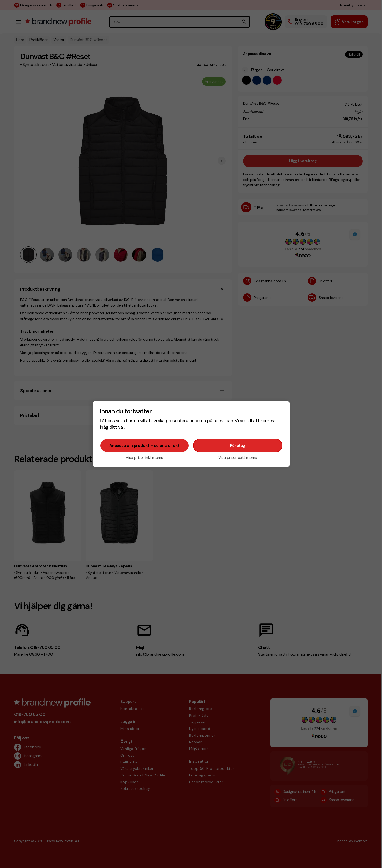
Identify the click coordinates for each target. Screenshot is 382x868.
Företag (238, 445)
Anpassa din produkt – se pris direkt (144, 445)
